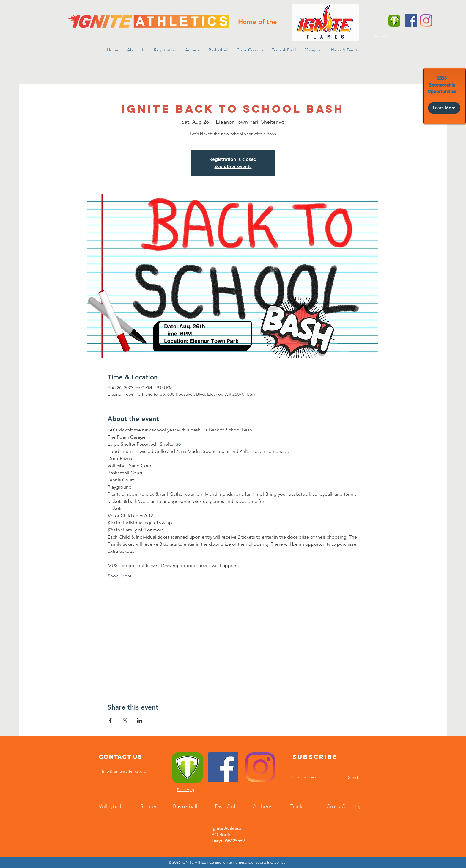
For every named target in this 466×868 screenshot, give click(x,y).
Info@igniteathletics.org (124, 771)
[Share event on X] (125, 721)
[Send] (353, 777)
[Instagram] (426, 21)
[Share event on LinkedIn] (140, 721)
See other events (233, 166)
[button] (136, 50)
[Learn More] (444, 108)
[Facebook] (411, 21)
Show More (120, 576)
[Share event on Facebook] (110, 721)
